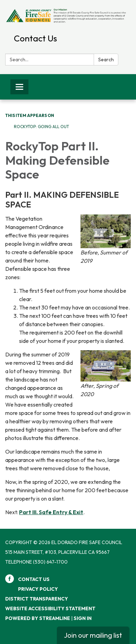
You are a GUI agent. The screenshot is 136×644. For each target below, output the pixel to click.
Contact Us (35, 38)
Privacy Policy (38, 589)
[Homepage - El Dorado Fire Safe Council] (68, 15)
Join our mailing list (93, 635)
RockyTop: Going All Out (41, 127)
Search (106, 60)
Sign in (83, 618)
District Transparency (37, 599)
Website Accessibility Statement (50, 608)
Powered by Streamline (38, 618)
